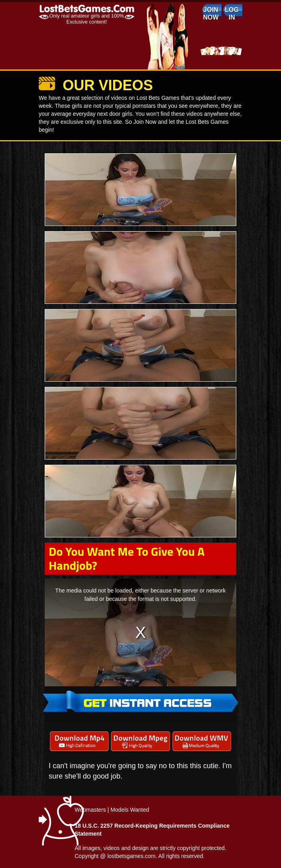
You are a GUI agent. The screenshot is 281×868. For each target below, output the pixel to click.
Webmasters (90, 810)
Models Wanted (130, 810)
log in (232, 14)
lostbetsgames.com (132, 856)
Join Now (211, 14)
